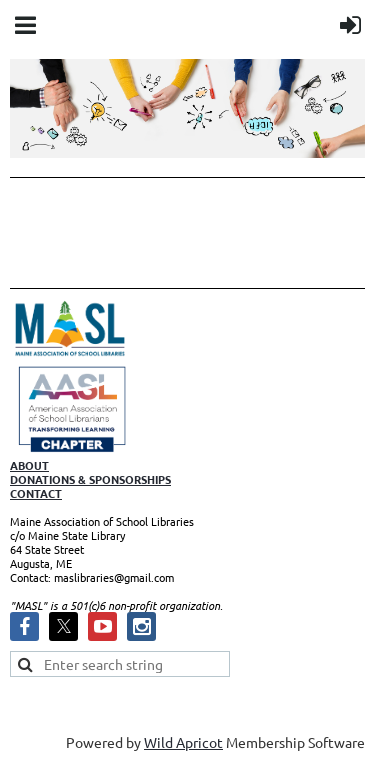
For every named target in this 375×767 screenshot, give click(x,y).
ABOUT (29, 465)
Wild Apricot (183, 742)
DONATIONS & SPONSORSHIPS (90, 479)
